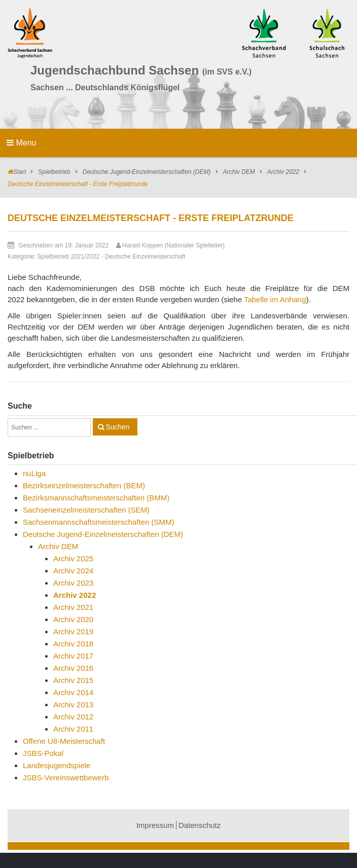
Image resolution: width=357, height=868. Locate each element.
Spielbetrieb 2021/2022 (68, 257)
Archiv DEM (239, 172)
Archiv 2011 (73, 729)
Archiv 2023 (73, 583)
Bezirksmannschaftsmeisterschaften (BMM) (96, 498)
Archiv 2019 (73, 631)
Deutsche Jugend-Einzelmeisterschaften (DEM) (147, 172)
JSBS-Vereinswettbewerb (66, 777)
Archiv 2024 (73, 571)
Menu (21, 143)
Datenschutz (200, 825)
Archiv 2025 (73, 558)
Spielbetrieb (54, 172)
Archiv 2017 (73, 656)
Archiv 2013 (73, 704)
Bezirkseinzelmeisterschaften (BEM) (84, 485)
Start (20, 172)
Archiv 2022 (283, 172)
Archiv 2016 (73, 668)
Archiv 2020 (73, 619)
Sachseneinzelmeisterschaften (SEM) (86, 510)
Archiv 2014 (73, 692)
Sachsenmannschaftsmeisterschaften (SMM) (98, 522)
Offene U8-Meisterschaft (64, 741)
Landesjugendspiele (57, 765)
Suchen (117, 427)
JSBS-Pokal (43, 753)
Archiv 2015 (73, 680)
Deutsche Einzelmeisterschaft (145, 257)
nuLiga (34, 473)
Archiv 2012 (73, 717)
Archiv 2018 (73, 644)
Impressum (155, 825)
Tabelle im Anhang (275, 299)
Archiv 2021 (73, 607)
